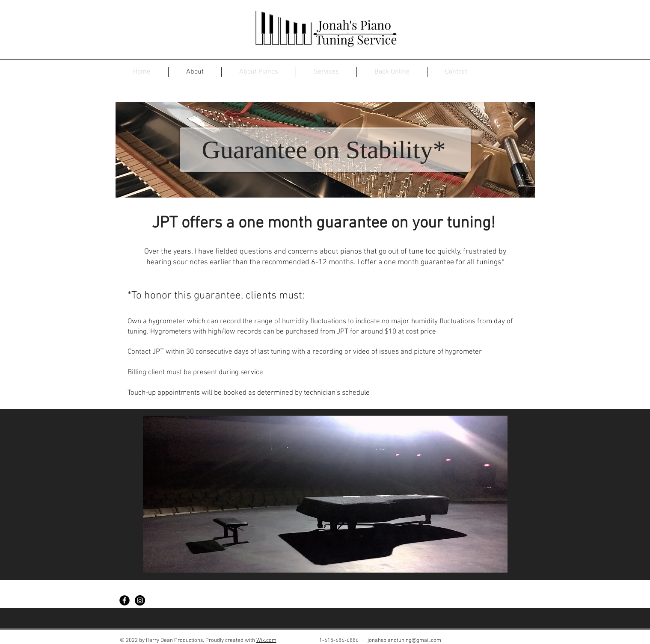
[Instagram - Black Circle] (140, 600)
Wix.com (266, 641)
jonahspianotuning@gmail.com (404, 641)
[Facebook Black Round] (125, 600)
